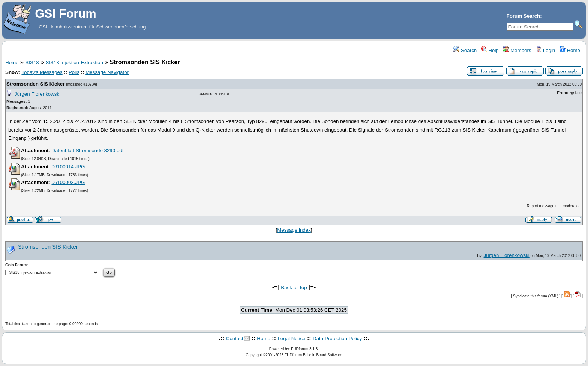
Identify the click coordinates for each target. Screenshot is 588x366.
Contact (235, 338)
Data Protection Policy (337, 338)
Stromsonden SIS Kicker (36, 84)
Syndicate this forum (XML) (536, 296)
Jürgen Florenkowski (37, 94)
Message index (294, 230)
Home (570, 50)
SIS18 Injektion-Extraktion (74, 62)
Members (517, 50)
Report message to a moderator (553, 206)
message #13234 (82, 84)
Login (545, 50)
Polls (74, 72)
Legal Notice (291, 338)
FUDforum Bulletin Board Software (313, 355)
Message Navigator (107, 72)
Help (490, 50)
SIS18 (32, 62)
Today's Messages (42, 72)
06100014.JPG (68, 167)
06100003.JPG (68, 182)
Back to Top (294, 287)
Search (465, 50)
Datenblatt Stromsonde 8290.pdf (87, 151)
